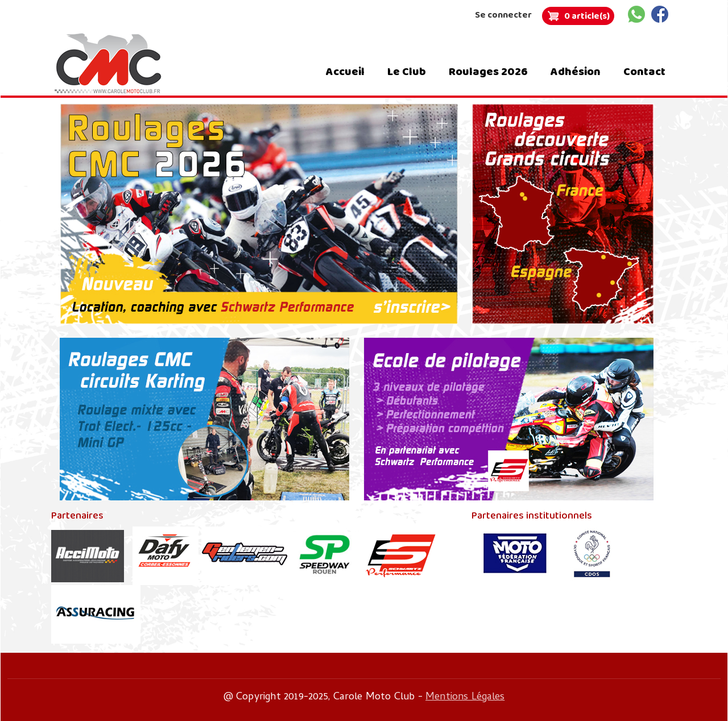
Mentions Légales (465, 697)
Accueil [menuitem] (345, 72)
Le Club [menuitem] (407, 72)
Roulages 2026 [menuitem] (488, 72)
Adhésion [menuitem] (576, 72)
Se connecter (503, 15)
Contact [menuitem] (644, 72)
